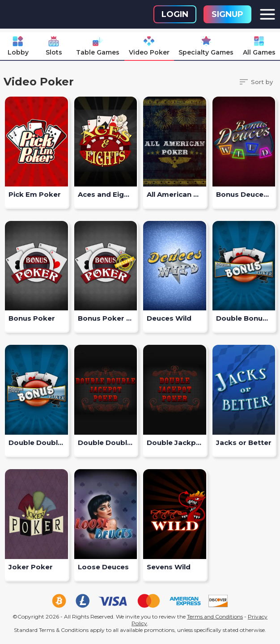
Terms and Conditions (215, 616)
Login (175, 14)
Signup (227, 14)
